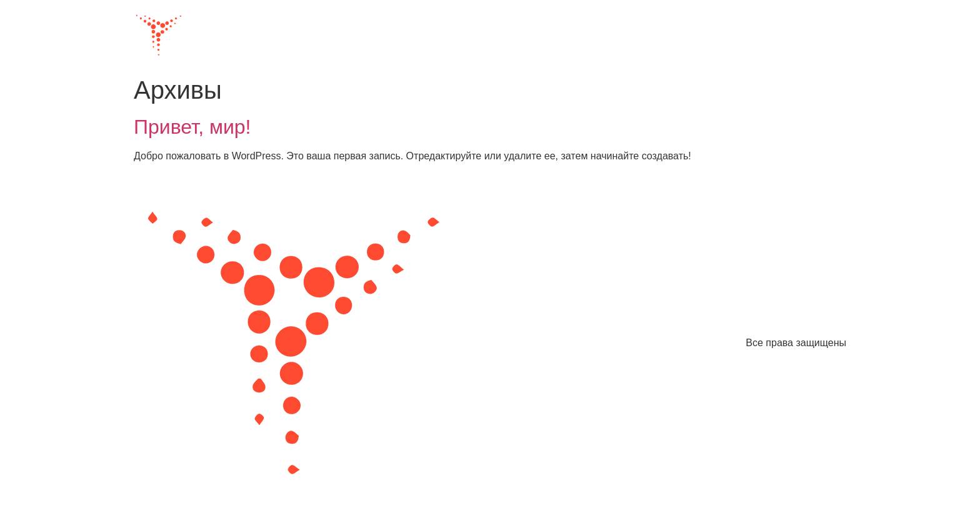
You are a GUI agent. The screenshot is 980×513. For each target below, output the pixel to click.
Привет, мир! (192, 127)
